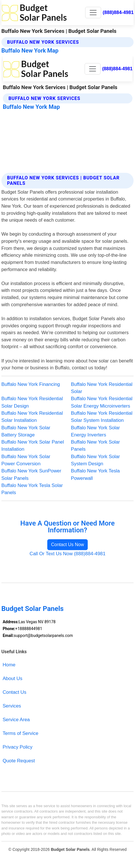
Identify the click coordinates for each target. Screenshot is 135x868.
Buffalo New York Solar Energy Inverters (95, 431)
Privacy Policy (18, 747)
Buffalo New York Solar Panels (95, 446)
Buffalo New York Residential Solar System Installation (102, 417)
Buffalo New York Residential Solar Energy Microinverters (102, 402)
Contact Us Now (67, 545)
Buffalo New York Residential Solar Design (32, 402)
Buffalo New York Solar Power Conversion (26, 460)
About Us (12, 678)
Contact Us (14, 692)
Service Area (16, 720)
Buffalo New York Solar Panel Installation (33, 446)
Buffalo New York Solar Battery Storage (26, 431)
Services (12, 706)
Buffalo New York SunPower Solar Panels (31, 474)
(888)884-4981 (118, 12)
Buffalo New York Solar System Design (95, 460)
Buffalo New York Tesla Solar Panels (32, 489)
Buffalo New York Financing (31, 384)
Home (9, 665)
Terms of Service (20, 733)
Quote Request (19, 761)
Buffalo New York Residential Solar (102, 388)
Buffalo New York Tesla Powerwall (95, 474)
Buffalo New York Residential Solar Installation (32, 417)
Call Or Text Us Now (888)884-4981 (68, 554)
